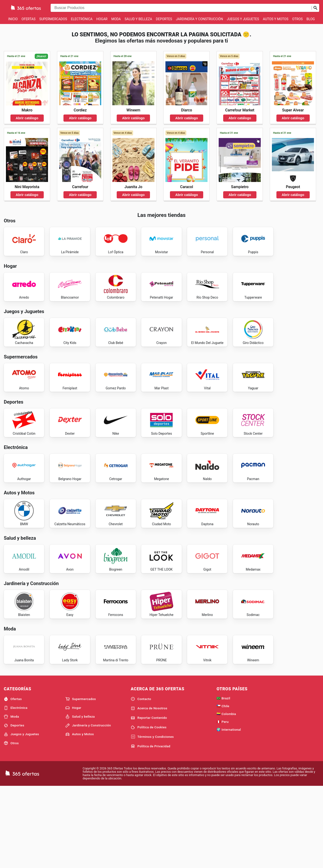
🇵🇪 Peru (223, 803)
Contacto (141, 780)
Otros (297, 19)
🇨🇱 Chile (223, 787)
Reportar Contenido (149, 799)
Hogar (102, 19)
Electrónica (82, 19)
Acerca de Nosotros (149, 789)
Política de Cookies (149, 808)
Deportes (164, 19)
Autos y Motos (276, 19)
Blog (311, 19)
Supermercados (53, 19)
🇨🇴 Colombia (226, 795)
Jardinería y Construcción (199, 19)
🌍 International (229, 811)
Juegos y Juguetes (243, 19)
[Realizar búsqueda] (315, 8)
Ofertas (29, 19)
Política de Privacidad (151, 827)
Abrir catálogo (27, 118)
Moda (116, 19)
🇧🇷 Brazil (223, 779)
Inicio (13, 19)
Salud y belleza (138, 19)
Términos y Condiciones (152, 818)
